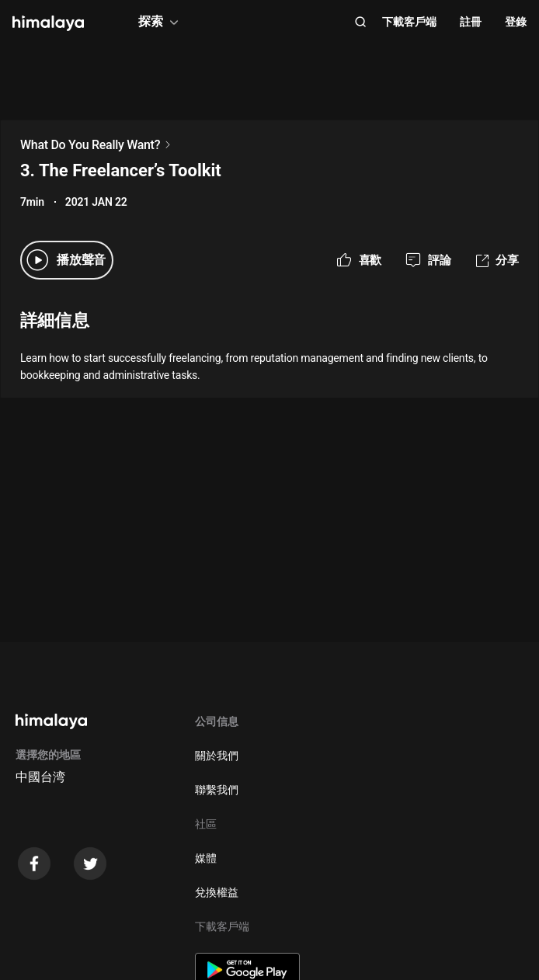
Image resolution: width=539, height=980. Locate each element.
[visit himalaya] (48, 23)
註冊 (471, 22)
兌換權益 (217, 892)
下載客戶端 (409, 22)
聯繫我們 (217, 790)
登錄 (516, 22)
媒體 (206, 858)
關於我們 (217, 756)
